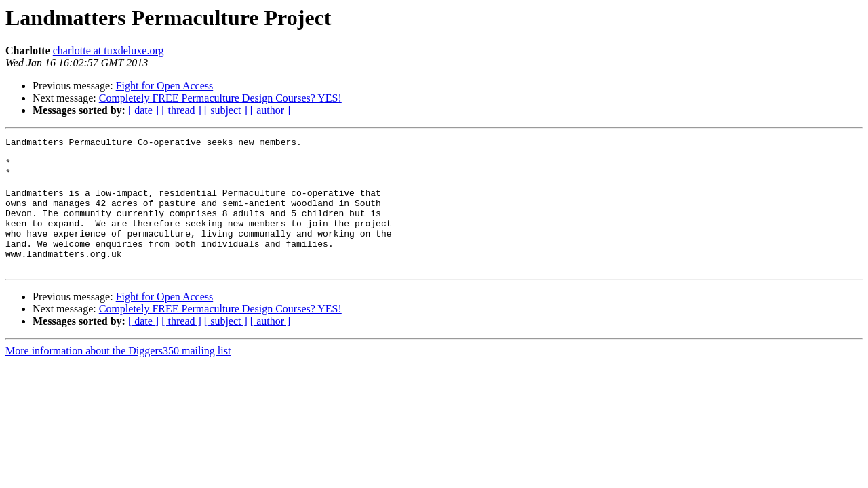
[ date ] (143, 110)
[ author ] (271, 110)
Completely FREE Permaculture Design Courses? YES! (220, 98)
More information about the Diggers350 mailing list (118, 377)
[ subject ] (226, 110)
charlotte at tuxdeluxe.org (108, 50)
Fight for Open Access (165, 86)
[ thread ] (181, 110)
